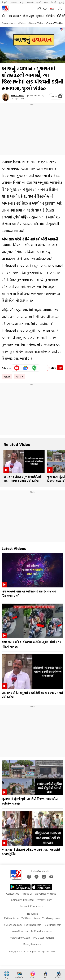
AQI (45, 8)
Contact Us (13, 894)
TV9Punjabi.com (52, 925)
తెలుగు (30, 2)
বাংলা (46, 2)
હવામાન (20, 377)
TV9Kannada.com (12, 925)
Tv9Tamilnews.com (41, 931)
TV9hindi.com (11, 918)
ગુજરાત (40, 16)
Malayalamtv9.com (20, 938)
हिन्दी (5, 2)
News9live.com (20, 931)
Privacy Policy (44, 900)
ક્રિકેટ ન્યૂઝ (29, 16)
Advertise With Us (46, 894)
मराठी (39, 2)
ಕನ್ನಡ (22, 2)
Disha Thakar (18, 95)
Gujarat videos (37, 23)
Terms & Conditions (31, 906)
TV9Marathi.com (31, 918)
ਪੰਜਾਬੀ (54, 2)
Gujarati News (9, 23)
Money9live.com (32, 944)
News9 (14, 2)
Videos (23, 23)
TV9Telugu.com (51, 918)
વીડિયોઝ (50, 16)
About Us (27, 894)
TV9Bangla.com (32, 925)
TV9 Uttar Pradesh (43, 938)
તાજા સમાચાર (14, 16)
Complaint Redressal (23, 900)
